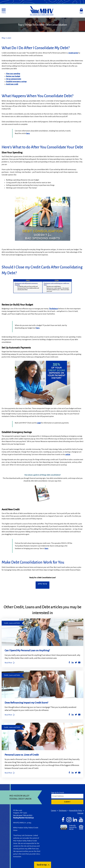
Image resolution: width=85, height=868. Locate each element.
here (38, 328)
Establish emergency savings (16, 82)
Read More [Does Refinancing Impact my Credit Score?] (8, 715)
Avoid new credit (12, 84)
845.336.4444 (18, 815)
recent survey (73, 53)
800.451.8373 (28, 815)
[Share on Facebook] (69, 663)
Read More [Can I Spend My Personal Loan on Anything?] (8, 663)
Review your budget (13, 76)
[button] (4, 11)
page (39, 423)
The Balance (53, 309)
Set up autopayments (14, 79)
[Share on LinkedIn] (73, 663)
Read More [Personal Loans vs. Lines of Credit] (8, 773)
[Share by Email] (79, 663)
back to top (42, 865)
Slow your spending (13, 74)
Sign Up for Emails (58, 793)
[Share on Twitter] (76, 663)
